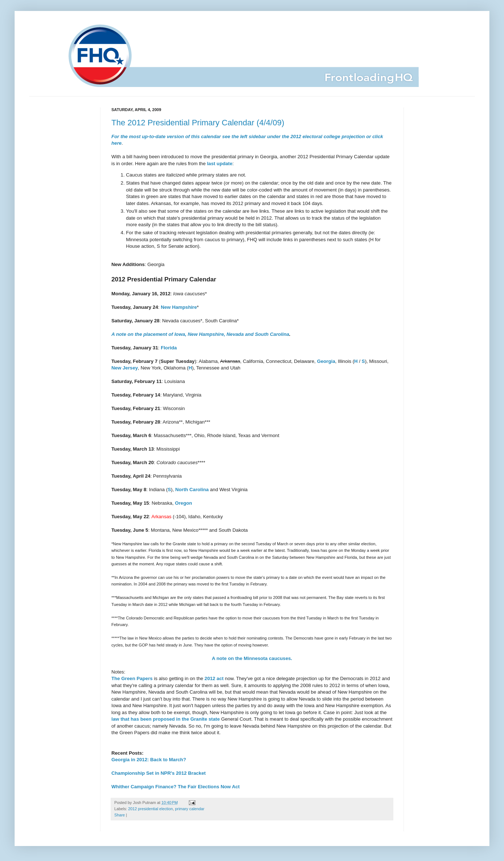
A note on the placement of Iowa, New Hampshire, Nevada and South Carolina (200, 334)
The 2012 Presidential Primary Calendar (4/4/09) (198, 123)
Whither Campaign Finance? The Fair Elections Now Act (175, 787)
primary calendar (190, 809)
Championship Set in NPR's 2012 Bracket (159, 773)
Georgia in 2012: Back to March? (149, 760)
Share (120, 815)
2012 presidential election (150, 809)
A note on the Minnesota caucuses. (252, 658)
